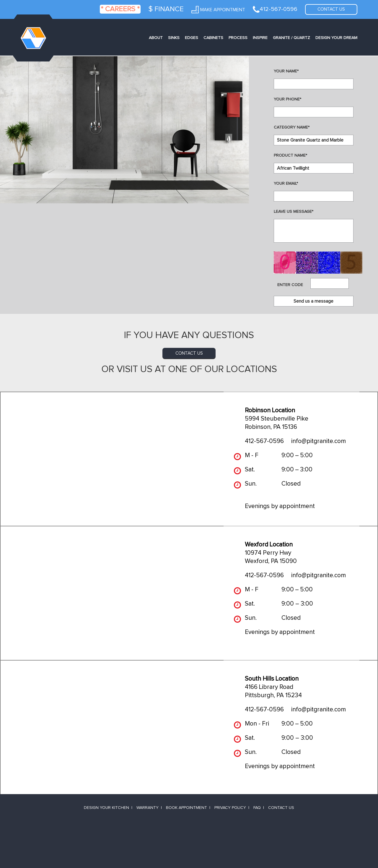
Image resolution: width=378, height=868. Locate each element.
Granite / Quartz (291, 38)
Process (238, 38)
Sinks (174, 38)
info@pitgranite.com (318, 441)
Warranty (148, 808)
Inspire (260, 38)
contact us (189, 353)
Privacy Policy (230, 808)
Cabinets (213, 38)
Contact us (331, 9)
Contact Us (281, 808)
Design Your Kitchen (106, 808)
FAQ (257, 808)
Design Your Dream (336, 38)
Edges (192, 38)
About (156, 38)
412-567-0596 (264, 441)
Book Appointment (186, 808)
